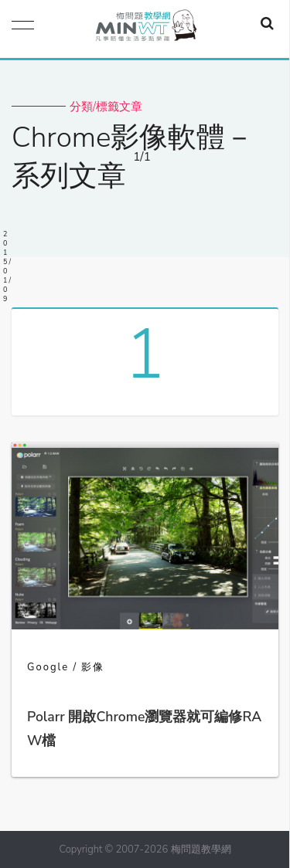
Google (48, 667)
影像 (93, 667)
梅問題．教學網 (145, 29)
